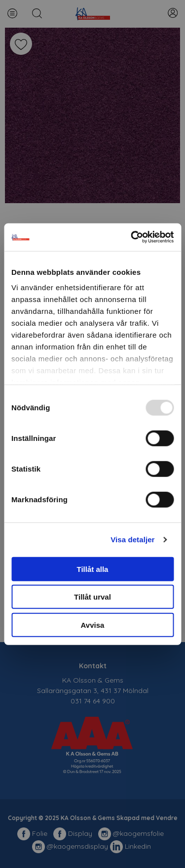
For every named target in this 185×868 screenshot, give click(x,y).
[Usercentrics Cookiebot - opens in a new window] (132, 237)
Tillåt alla (93, 569)
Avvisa (93, 625)
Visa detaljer (132, 540)
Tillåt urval (92, 597)
